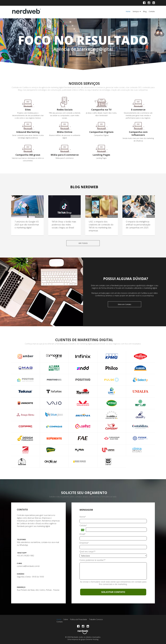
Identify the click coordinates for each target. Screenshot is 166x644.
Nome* (83, 517)
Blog (145, 11)
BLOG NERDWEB (84, 187)
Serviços (136, 11)
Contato (152, 11)
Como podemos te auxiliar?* (93, 560)
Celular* (83, 526)
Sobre (66, 619)
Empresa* (84, 543)
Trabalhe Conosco (96, 619)
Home (128, 11)
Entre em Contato (124, 304)
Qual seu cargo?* (88, 552)
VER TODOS (83, 243)
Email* (83, 534)
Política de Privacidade (79, 619)
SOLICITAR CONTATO (113, 592)
